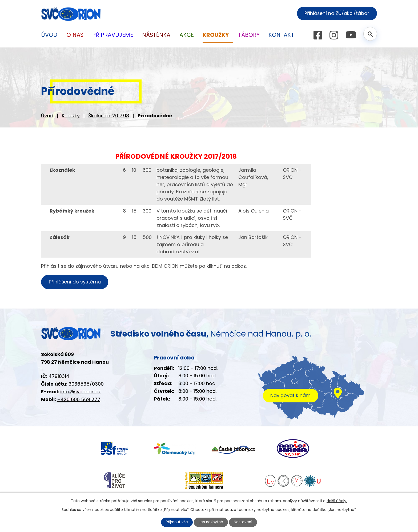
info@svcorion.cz (81, 392)
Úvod (47, 116)
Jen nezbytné (211, 522)
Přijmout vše (176, 522)
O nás (75, 35)
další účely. (337, 501)
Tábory (249, 35)
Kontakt (281, 35)
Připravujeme (113, 35)
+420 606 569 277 (79, 400)
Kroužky (71, 116)
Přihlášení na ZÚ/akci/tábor (336, 13)
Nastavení (244, 522)
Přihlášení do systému (75, 282)
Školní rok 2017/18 (109, 116)
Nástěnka (156, 35)
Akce (187, 35)
